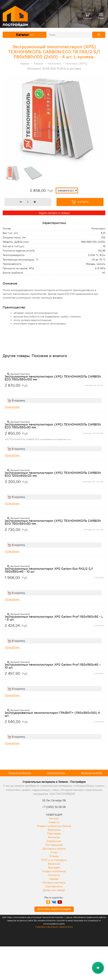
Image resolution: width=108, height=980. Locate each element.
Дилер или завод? (54, 890)
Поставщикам (54, 845)
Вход (70, 927)
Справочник (54, 841)
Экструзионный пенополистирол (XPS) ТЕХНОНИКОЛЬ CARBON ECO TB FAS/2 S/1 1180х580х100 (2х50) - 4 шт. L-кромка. (54, 52)
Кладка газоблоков (54, 871)
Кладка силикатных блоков (54, 826)
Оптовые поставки (54, 883)
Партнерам (54, 834)
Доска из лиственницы (54, 773)
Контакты (54, 875)
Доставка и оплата (54, 849)
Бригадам (54, 867)
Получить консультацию (54, 909)
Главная (25, 64)
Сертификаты (54, 886)
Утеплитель (54, 64)
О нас (54, 852)
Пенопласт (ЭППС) (76, 64)
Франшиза (54, 830)
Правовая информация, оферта (51, 927)
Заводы (54, 879)
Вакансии (54, 864)
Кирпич (18, 773)
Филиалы (54, 837)
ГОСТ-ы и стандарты (54, 860)
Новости (54, 822)
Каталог (25, 35)
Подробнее (12, 407)
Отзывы (54, 856)
